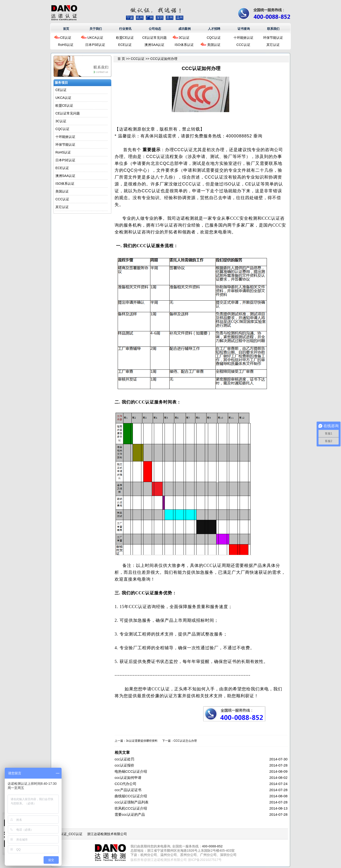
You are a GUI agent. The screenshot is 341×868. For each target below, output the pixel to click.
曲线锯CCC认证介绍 (131, 796)
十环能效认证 (243, 38)
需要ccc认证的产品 (130, 814)
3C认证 (184, 38)
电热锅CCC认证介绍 (131, 771)
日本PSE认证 (95, 45)
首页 (66, 29)
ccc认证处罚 (124, 759)
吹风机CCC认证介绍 (131, 808)
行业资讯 (125, 29)
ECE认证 (125, 45)
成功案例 (184, 29)
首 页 (121, 59)
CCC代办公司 (126, 784)
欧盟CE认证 (125, 38)
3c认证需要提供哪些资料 (142, 741)
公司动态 (155, 29)
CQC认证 (214, 38)
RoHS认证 (66, 45)
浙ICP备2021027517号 (205, 860)
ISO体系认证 (184, 45)
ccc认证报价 (124, 765)
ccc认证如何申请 (128, 778)
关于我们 (96, 29)
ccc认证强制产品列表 (132, 802)
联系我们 (273, 29)
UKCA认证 (95, 38)
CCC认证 (243, 45)
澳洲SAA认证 (154, 45)
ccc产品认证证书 (128, 790)
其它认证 (273, 45)
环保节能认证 (273, 38)
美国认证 (214, 45)
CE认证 (66, 38)
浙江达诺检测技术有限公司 (107, 834)
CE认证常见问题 (155, 38)
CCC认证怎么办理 (185, 741)
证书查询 (244, 29)
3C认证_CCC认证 (69, 834)
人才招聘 (214, 29)
